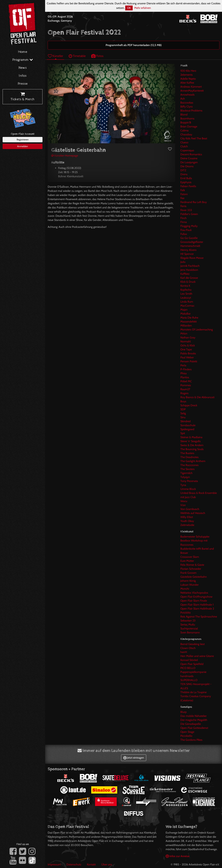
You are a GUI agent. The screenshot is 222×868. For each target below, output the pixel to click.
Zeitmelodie (187, 525)
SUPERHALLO (189, 680)
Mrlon (184, 334)
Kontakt (91, 864)
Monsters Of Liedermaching (197, 330)
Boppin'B (186, 122)
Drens (184, 174)
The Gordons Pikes (191, 740)
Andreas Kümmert (191, 87)
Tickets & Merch (23, 97)
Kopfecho (186, 290)
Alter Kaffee (187, 83)
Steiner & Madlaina (191, 437)
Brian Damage (189, 126)
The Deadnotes (189, 457)
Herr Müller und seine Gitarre (197, 656)
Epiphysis (186, 182)
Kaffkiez (185, 274)
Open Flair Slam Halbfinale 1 (197, 605)
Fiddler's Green (189, 214)
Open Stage (187, 732)
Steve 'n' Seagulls (191, 441)
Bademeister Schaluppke (195, 537)
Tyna (183, 485)
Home (23, 52)
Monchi (185, 589)
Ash (183, 99)
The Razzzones (189, 465)
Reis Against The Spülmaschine (199, 617)
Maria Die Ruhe (189, 318)
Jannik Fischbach (190, 266)
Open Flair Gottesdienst (194, 728)
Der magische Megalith (194, 720)
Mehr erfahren (143, 8)
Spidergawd (187, 429)
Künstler (55, 56)
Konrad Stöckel (189, 660)
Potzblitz (186, 613)
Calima (184, 130)
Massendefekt (189, 322)
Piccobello (186, 736)
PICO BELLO (188, 668)
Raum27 (185, 389)
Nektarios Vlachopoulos (194, 593)
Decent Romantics (191, 154)
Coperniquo (187, 150)
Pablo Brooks (188, 353)
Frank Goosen (188, 573)
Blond (184, 115)
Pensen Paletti (189, 361)
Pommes (186, 385)
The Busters (187, 453)
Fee (182, 198)
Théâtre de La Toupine (193, 692)
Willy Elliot (187, 517)
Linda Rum (187, 302)
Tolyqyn (185, 477)
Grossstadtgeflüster (192, 242)
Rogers (184, 393)
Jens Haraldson (189, 270)
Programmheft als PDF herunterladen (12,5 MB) (134, 45)
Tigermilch (186, 473)
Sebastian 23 (188, 621)
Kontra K (185, 286)
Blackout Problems (191, 111)
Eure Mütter (187, 561)
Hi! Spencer (187, 254)
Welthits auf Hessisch (193, 513)
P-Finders (186, 369)
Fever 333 (186, 210)
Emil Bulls (186, 178)
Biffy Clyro (187, 107)
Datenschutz (74, 864)
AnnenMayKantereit (192, 91)
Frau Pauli (186, 230)
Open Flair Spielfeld (192, 664)
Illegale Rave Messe (192, 258)
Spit (183, 433)
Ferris (183, 206)
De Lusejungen (189, 162)
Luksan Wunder (189, 585)
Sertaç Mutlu (188, 625)
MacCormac (187, 306)
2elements (187, 75)
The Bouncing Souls (192, 449)
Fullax (184, 234)
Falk (183, 190)
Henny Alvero (188, 250)
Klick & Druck (188, 282)
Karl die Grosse (189, 278)
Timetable (77, 56)
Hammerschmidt (190, 246)
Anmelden (23, 146)
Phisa (183, 373)
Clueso (184, 142)
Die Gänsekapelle (191, 724)
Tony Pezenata (189, 481)
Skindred (185, 421)
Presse (23, 84)
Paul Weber (187, 357)
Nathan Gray (188, 337)
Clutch (184, 146)
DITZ (183, 170)
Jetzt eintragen (134, 758)
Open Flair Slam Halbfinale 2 (197, 609)
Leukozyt (186, 298)
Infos (23, 76)
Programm (23, 60)
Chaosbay (186, 134)
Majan (184, 310)
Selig (183, 413)
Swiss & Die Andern (192, 445)
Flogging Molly (189, 226)
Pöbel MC (186, 381)
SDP (183, 409)
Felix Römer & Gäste (192, 565)
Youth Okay (187, 521)
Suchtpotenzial (189, 628)
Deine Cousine (189, 158)
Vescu (184, 501)
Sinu (183, 417)
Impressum (54, 864)
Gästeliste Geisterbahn (194, 577)
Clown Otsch (188, 648)
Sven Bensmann (190, 632)
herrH (184, 652)
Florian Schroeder (191, 569)
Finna (184, 222)
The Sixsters (187, 469)
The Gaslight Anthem (193, 461)
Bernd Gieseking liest (193, 644)
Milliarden (186, 326)
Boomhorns (187, 118)
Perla (183, 365)
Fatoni (184, 194)
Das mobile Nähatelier (193, 716)
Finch (183, 218)
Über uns (107, 864)
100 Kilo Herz (188, 71)
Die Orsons (187, 166)
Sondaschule (188, 425)
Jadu (183, 262)
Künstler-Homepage (65, 156)
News (23, 68)
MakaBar (185, 314)
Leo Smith (186, 294)
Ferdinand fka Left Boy (194, 202)
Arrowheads (187, 95)
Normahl (186, 341)
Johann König (188, 581)
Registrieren (23, 140)
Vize (183, 505)
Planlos (185, 377)
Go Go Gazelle (189, 238)
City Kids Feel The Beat (194, 138)
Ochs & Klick (188, 345)
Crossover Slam (190, 557)
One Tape (186, 349)
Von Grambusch (190, 509)
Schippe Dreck (189, 405)
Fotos (97, 56)
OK (129, 8)
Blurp (183, 712)
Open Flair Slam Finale (194, 601)
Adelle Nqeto (188, 79)
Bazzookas (187, 103)
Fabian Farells (188, 186)
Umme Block (188, 489)
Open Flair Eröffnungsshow (196, 597)
